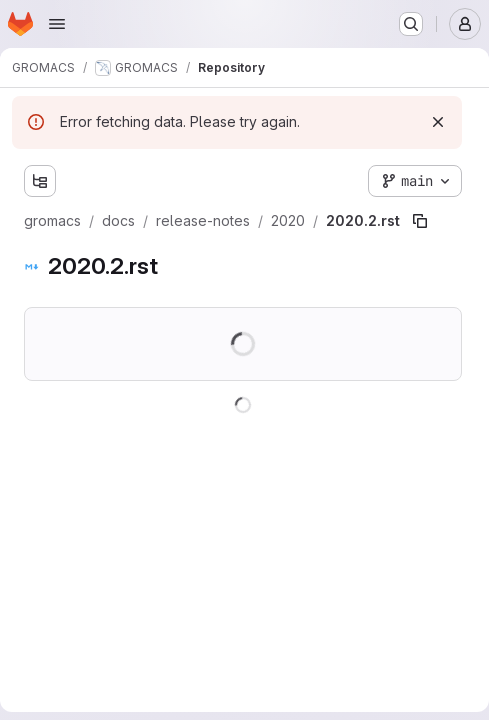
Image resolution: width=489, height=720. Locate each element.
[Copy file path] (420, 221)
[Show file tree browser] (40, 181)
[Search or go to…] (411, 24)
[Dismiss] (438, 122)
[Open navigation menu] (57, 24)
